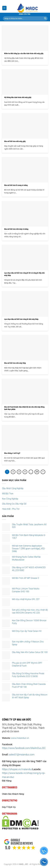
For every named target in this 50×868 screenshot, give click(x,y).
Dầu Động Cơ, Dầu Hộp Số (14, 504)
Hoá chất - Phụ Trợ (11, 509)
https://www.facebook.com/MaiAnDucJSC (24, 748)
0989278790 (10, 801)
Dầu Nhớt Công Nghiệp (13, 488)
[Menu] (4, 8)
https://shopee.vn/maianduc (17, 769)
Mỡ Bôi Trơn (8, 494)
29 (37, 472)
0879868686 (10, 814)
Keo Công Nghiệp (10, 499)
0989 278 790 (25, 14)
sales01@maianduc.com (22, 755)
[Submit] (45, 18)
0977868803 (10, 787)
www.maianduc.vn (20, 738)
